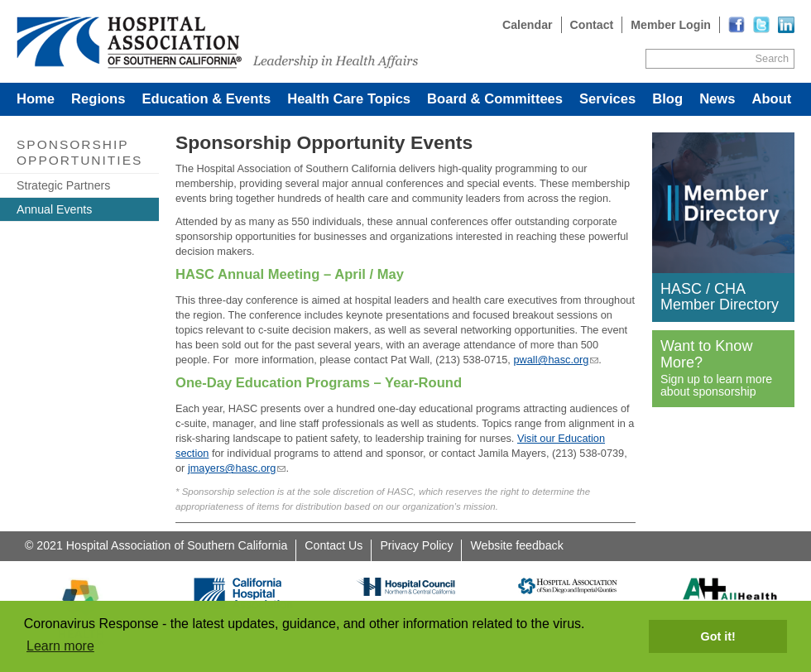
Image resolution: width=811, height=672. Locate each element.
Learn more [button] (60, 646)
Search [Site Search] (772, 58)
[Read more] (786, 25)
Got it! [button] (718, 636)
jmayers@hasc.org (232, 468)
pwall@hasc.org (551, 360)
